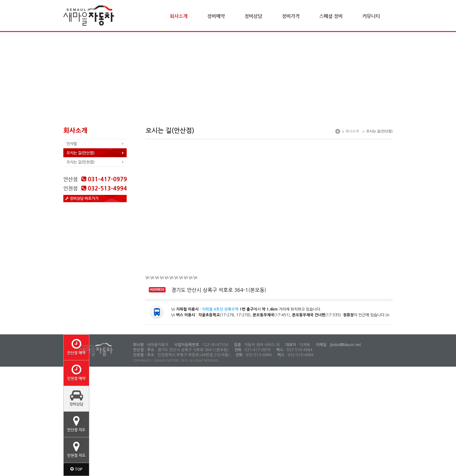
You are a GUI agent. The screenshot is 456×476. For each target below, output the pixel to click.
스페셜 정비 (331, 16)
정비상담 (253, 16)
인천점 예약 (76, 372)
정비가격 (291, 16)
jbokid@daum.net (345, 345)
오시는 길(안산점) (80, 153)
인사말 (72, 144)
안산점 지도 (76, 424)
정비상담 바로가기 (82, 198)
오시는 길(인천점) (80, 162)
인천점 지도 (76, 449)
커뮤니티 (371, 16)
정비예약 (216, 16)
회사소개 (179, 16)
